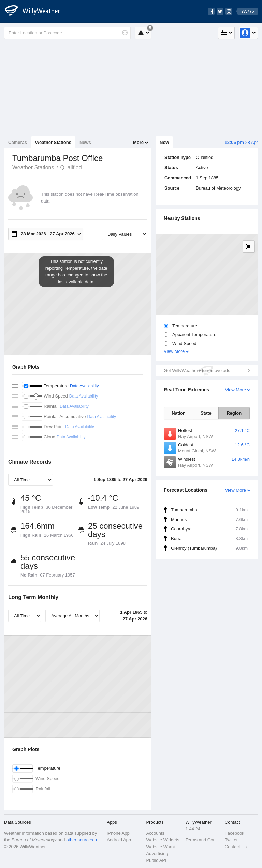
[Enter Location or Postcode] (67, 33)
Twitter (231, 840)
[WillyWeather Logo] (36, 11)
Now (164, 142)
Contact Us (236, 847)
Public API (156, 860)
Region (234, 413)
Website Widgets (163, 840)
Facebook (235, 833)
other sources (80, 840)
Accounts (155, 833)
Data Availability (84, 386)
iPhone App (118, 833)
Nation (178, 413)
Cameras (18, 142)
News (85, 142)
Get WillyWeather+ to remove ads (197, 370)
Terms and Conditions (203, 840)
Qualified (71, 168)
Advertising (157, 854)
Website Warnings (164, 847)
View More (174, 351)
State (206, 413)
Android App (119, 840)
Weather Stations (53, 142)
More (138, 142)
